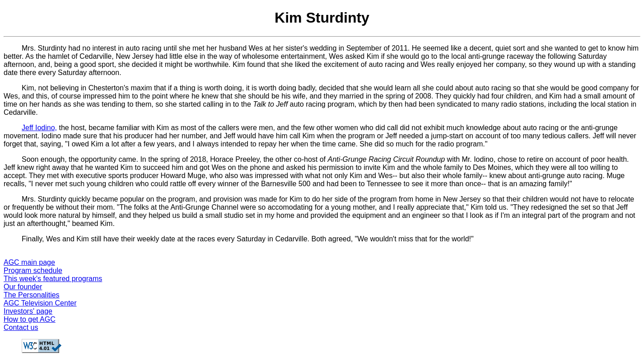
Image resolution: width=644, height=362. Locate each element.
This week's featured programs (53, 279)
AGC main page (29, 262)
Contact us (21, 327)
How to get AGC (30, 319)
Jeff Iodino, (39, 128)
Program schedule (33, 270)
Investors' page (28, 311)
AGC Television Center (40, 303)
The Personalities (32, 295)
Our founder (23, 287)
